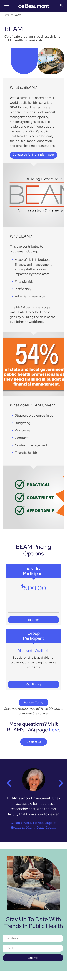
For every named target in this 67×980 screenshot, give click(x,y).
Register (34, 620)
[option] (33, 801)
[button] (62, 6)
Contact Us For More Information (34, 155)
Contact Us (34, 742)
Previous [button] (8, 781)
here (54, 730)
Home (6, 15)
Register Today (33, 703)
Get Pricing (34, 684)
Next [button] (59, 781)
